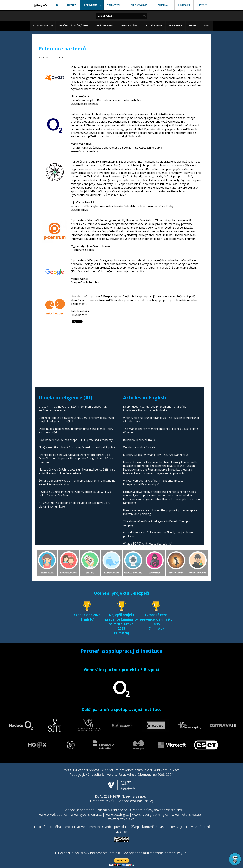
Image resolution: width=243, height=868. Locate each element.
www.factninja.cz (121, 819)
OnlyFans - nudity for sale (139, 447)
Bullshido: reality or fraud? (140, 440)
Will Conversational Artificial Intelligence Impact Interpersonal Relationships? (153, 482)
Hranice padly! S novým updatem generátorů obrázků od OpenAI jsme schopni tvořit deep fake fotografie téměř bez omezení (76, 458)
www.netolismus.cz (186, 814)
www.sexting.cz (117, 814)
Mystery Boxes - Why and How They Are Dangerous (156, 455)
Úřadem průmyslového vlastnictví (156, 810)
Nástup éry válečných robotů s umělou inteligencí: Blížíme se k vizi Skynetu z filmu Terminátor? (77, 471)
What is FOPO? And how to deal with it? (147, 544)
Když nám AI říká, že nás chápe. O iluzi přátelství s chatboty (76, 440)
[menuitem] (40, 5)
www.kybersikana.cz (86, 814)
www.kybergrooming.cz (150, 814)
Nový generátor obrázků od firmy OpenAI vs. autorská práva (77, 447)
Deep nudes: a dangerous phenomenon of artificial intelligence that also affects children (155, 408)
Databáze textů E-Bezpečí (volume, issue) (121, 801)
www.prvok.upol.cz (53, 814)
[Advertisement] (121, 353)
